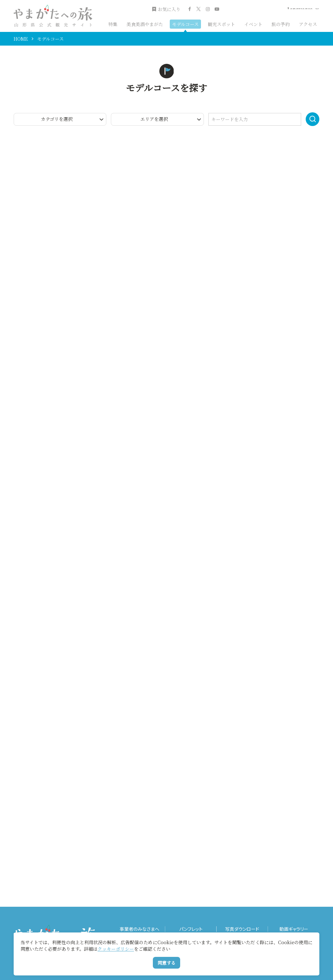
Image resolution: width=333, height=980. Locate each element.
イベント (253, 24)
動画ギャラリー (294, 929)
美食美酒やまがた (145, 24)
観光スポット (221, 24)
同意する (166, 963)
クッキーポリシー (116, 949)
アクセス (308, 24)
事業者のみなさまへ (140, 929)
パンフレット (191, 929)
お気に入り (166, 9)
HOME (21, 39)
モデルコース (185, 24)
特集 (113, 24)
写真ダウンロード (242, 929)
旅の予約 (281, 24)
